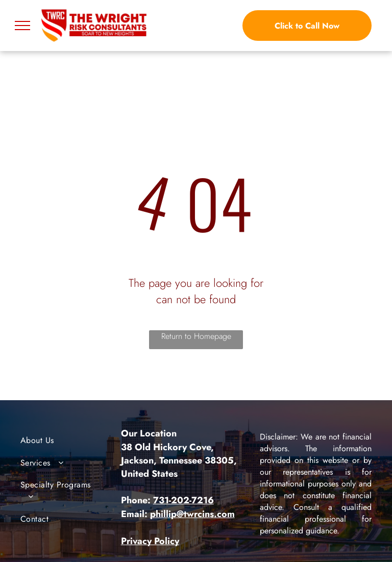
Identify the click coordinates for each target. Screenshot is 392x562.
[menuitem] (62, 440)
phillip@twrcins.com (192, 514)
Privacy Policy (150, 541)
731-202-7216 (183, 500)
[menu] (22, 26)
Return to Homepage (196, 336)
